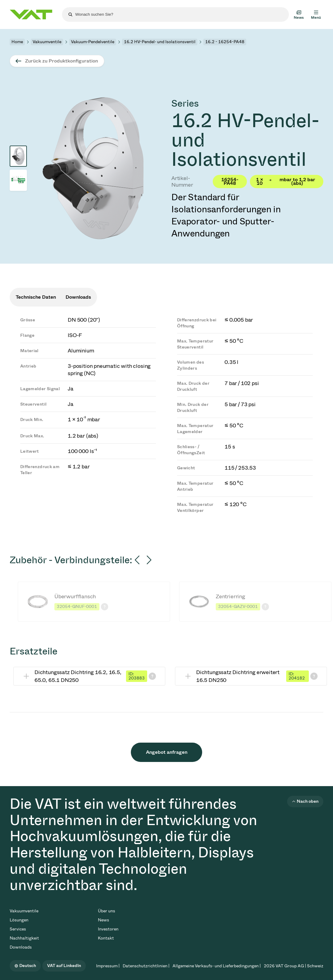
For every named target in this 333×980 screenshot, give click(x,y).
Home (17, 42)
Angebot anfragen (167, 752)
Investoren (108, 929)
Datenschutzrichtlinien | (146, 966)
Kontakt (106, 938)
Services (18, 929)
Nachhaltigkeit (24, 938)
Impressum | (108, 966)
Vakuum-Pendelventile (93, 42)
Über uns (107, 911)
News (103, 920)
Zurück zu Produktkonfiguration (61, 61)
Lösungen (19, 920)
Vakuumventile (47, 42)
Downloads (21, 947)
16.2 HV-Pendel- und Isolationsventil (160, 42)
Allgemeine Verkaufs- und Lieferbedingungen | (217, 966)
